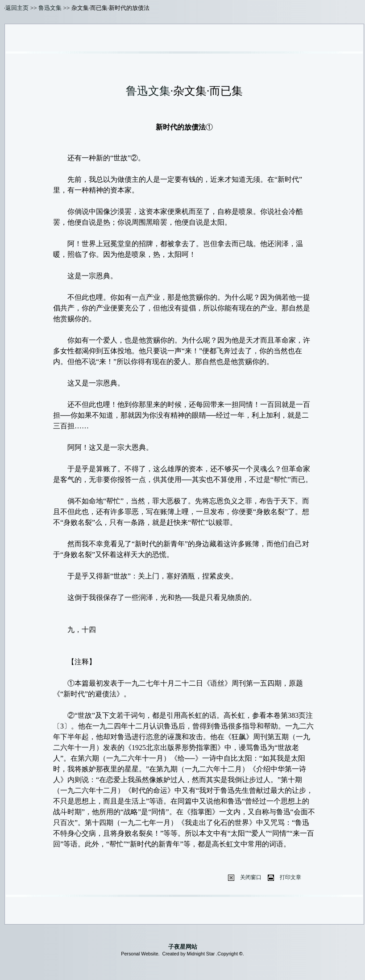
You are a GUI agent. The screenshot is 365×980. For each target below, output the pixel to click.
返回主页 (17, 8)
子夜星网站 (183, 947)
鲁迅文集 (50, 8)
